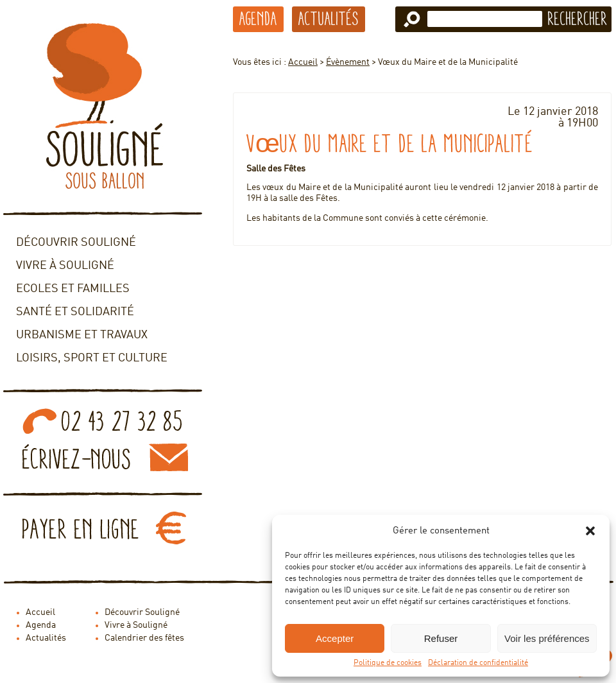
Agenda (258, 19)
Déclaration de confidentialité (478, 663)
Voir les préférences (547, 638)
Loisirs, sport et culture (92, 358)
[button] (590, 531)
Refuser (441, 638)
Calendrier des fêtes (144, 638)
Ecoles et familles (73, 289)
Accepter (335, 638)
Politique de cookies (388, 663)
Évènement (348, 62)
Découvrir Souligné (76, 243)
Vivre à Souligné (65, 266)
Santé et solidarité (75, 312)
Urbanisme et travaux (82, 335)
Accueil (303, 62)
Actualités (329, 19)
